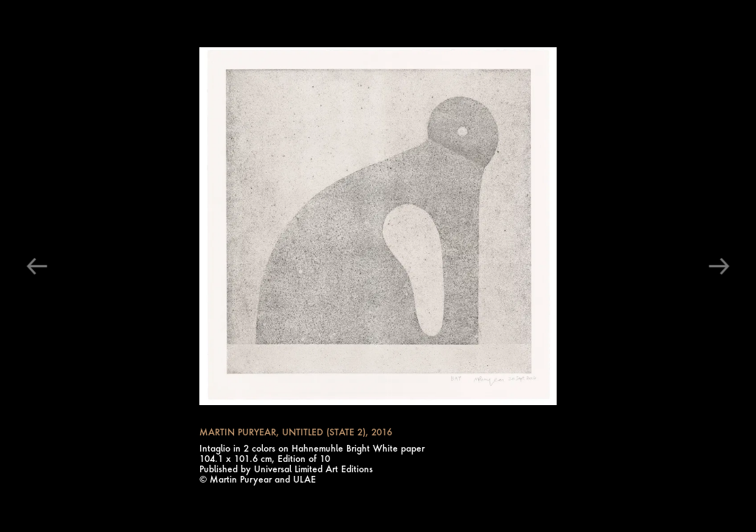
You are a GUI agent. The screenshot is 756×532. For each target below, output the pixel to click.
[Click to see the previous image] (38, 266)
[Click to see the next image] (718, 266)
